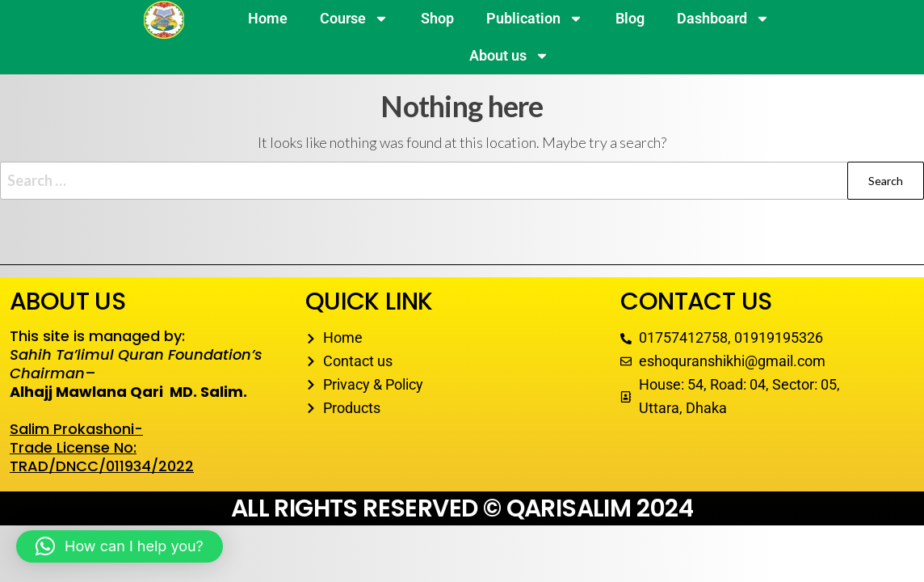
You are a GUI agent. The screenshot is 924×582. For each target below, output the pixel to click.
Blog (630, 18)
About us (509, 56)
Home (268, 18)
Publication (535, 19)
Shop (437, 18)
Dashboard (723, 19)
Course (354, 19)
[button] (120, 546)
